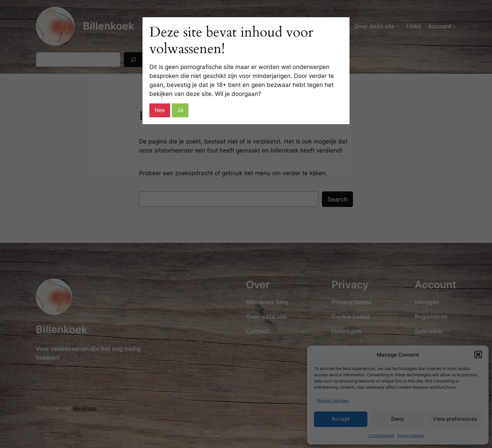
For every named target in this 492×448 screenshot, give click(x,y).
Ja (180, 110)
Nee (160, 110)
